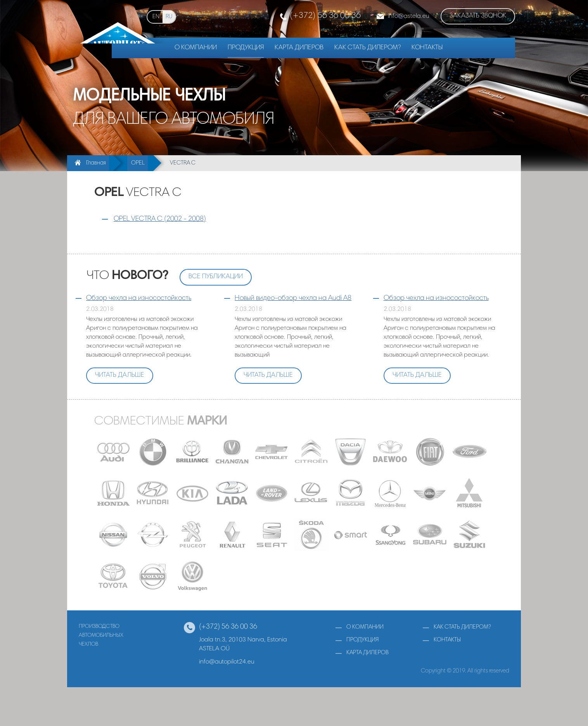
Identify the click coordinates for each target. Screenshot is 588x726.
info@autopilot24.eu (227, 662)
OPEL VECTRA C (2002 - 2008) (160, 219)
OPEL (138, 163)
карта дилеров (367, 653)
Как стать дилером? (367, 48)
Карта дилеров (299, 48)
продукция (362, 640)
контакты (447, 640)
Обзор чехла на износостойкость (139, 298)
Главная (96, 163)
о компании (365, 627)
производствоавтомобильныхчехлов (101, 635)
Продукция (246, 48)
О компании (196, 48)
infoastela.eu (408, 16)
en (156, 17)
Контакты (427, 48)
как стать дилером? (462, 627)
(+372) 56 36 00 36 (325, 16)
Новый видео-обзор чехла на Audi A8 (293, 298)
